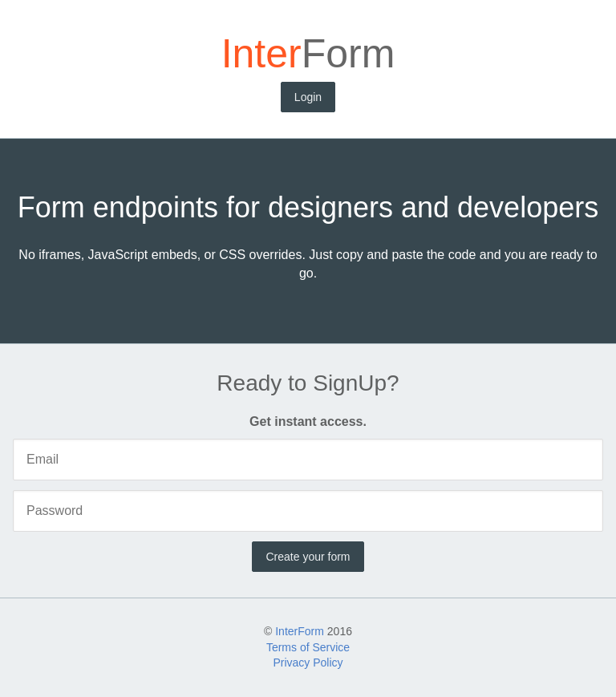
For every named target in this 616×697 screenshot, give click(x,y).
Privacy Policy (308, 663)
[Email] (308, 460)
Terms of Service (308, 647)
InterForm (300, 631)
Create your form (308, 557)
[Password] (308, 511)
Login (308, 97)
